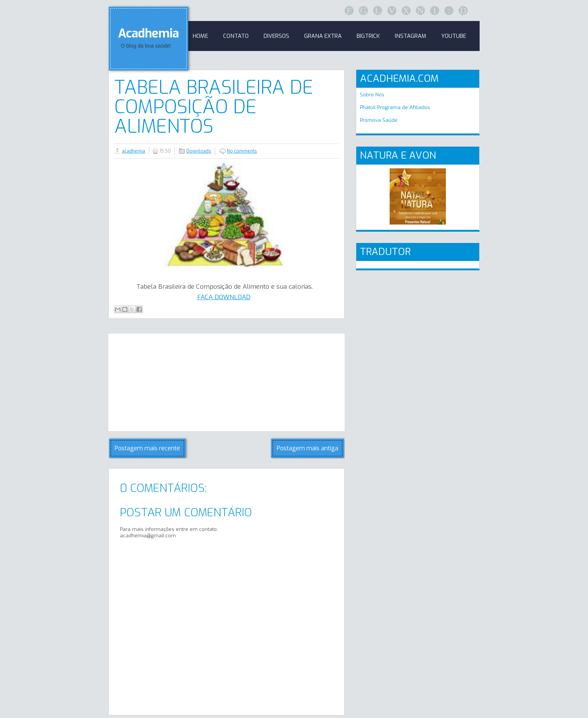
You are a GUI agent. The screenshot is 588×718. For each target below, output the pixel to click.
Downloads (199, 151)
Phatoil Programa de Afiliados (395, 107)
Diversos (276, 36)
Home (200, 36)
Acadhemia (148, 33)
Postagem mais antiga (307, 448)
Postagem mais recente (147, 448)
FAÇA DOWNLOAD (224, 297)
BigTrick (368, 36)
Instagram (411, 36)
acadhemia (133, 151)
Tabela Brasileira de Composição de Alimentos (214, 107)
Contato (236, 36)
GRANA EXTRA (323, 36)
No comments (242, 151)
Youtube (454, 36)
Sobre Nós (372, 95)
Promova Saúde (379, 120)
